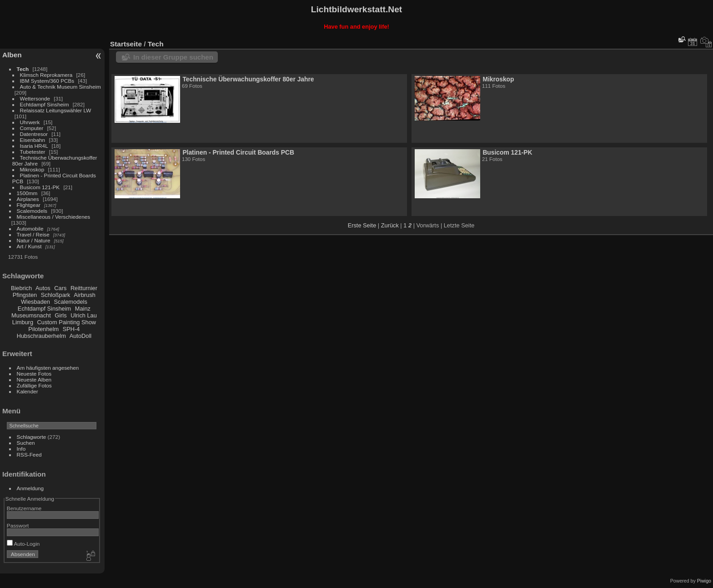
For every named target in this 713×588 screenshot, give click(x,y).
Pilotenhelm (43, 329)
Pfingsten (25, 295)
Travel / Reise (33, 234)
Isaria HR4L (34, 146)
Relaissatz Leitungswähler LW (56, 110)
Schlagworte (32, 437)
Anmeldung (30, 488)
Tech (23, 69)
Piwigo (704, 581)
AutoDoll (80, 336)
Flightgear (29, 205)
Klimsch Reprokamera (46, 75)
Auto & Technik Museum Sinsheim (60, 87)
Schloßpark (56, 295)
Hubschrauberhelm (41, 336)
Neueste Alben (34, 379)
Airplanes (28, 199)
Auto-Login (23, 544)
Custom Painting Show (67, 322)
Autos (43, 288)
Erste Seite (362, 225)
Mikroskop (32, 169)
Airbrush (85, 295)
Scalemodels (32, 211)
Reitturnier (84, 288)
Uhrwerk (30, 122)
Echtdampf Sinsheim (45, 104)
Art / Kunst (29, 246)
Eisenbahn (33, 140)
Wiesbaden (35, 302)
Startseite (126, 44)
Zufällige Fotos (34, 385)
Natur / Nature (34, 240)
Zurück (390, 225)
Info (21, 449)
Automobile (30, 229)
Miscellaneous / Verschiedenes (54, 217)
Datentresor (34, 134)
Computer (32, 128)
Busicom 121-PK (40, 187)
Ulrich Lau (84, 315)
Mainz (83, 309)
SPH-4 (71, 329)
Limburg (23, 322)
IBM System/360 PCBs (47, 81)
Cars (60, 288)
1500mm (27, 193)
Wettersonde (35, 98)
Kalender (28, 391)
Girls (60, 315)
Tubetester (33, 152)
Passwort (18, 525)
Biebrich (21, 288)
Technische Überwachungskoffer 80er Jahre (248, 79)
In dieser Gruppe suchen (173, 57)
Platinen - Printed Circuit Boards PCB (238, 152)
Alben (12, 55)
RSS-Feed (29, 455)
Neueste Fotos (34, 374)
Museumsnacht (31, 315)
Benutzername (24, 508)
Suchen (26, 443)
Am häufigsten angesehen (48, 368)
